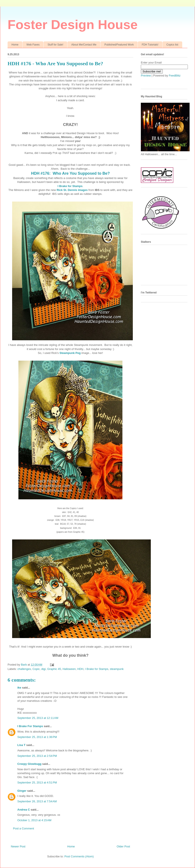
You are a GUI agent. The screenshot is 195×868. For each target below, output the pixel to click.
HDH (80, 669)
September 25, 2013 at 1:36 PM (37, 737)
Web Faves (33, 45)
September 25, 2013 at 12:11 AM (38, 718)
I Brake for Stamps (70, 186)
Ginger (22, 791)
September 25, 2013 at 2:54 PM (37, 756)
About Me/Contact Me (84, 45)
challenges (24, 669)
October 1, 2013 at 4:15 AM (34, 820)
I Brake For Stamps (30, 726)
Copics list (172, 45)
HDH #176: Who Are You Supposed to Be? (70, 173)
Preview (146, 76)
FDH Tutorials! (150, 45)
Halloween (69, 669)
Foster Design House (73, 25)
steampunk (117, 669)
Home (15, 45)
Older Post (123, 846)
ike (19, 688)
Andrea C (24, 810)
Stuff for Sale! (55, 45)
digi (43, 669)
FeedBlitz (175, 76)
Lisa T (21, 745)
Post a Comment (24, 828)
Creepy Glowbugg (29, 764)
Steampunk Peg (70, 353)
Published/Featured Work (119, 45)
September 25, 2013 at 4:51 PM (37, 783)
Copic (36, 669)
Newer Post (18, 846)
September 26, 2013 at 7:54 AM (37, 801)
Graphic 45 (54, 669)
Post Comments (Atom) (79, 856)
